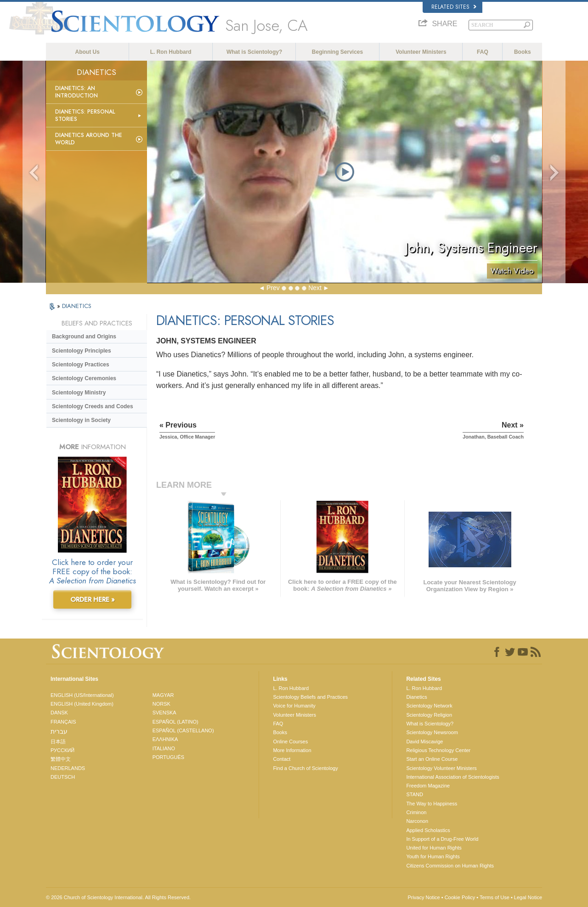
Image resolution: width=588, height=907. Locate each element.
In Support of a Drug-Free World (442, 839)
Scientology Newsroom (432, 732)
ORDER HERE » (93, 599)
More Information (292, 750)
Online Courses (290, 742)
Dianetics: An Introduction (76, 92)
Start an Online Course (432, 759)
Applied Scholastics (428, 830)
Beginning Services (337, 52)
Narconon (417, 821)
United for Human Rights (434, 848)
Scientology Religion (429, 715)
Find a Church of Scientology (305, 768)
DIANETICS (77, 306)
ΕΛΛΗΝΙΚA (165, 739)
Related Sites (454, 7)
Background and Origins (84, 337)
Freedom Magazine (428, 786)
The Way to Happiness (432, 804)
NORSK (161, 704)
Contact (282, 759)
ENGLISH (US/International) (82, 695)
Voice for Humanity (294, 706)
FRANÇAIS (63, 722)
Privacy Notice (424, 897)
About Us (88, 52)
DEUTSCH (63, 777)
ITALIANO (164, 748)
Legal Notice (528, 897)
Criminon (416, 812)
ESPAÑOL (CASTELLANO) (183, 730)
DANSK (59, 713)
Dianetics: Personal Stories (85, 115)
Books (523, 52)
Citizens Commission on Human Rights (450, 866)
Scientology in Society (81, 420)
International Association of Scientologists (452, 777)
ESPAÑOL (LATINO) (175, 722)
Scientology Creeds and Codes (93, 406)
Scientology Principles (82, 351)
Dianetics (416, 697)
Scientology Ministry (79, 393)
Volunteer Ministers (421, 52)
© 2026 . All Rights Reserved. (118, 897)
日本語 (58, 742)
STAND (414, 794)
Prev (273, 288)
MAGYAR (163, 695)
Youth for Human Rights (433, 856)
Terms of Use (495, 897)
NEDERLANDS (68, 768)
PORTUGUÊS (168, 757)
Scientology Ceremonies (84, 378)
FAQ (483, 52)
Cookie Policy (460, 897)
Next (315, 288)
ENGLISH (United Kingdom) (82, 704)
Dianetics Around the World (89, 139)
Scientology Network (429, 706)
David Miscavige (424, 742)
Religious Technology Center (438, 750)
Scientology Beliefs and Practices (310, 697)
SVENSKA (164, 713)
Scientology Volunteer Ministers (441, 768)
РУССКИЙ (62, 750)
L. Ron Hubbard (171, 52)
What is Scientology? (254, 52)
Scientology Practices (81, 365)
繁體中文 (61, 759)
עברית (59, 731)
